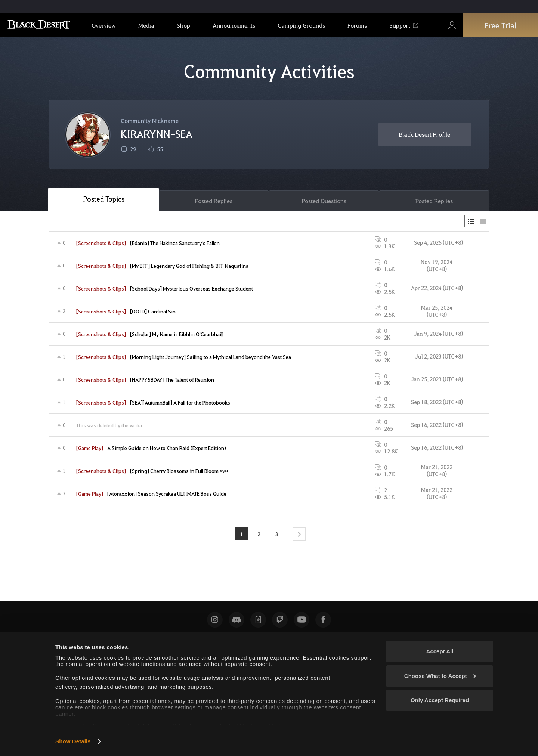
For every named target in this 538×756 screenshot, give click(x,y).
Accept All (440, 651)
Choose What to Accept (440, 676)
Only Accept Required (440, 700)
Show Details (73, 741)
